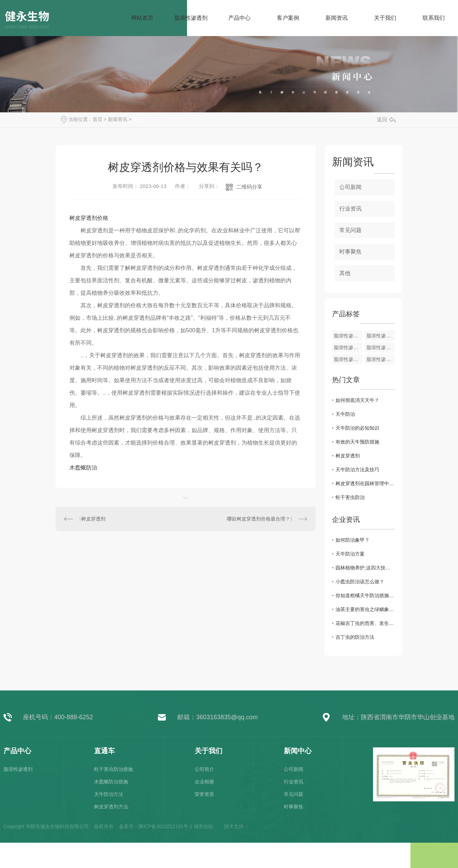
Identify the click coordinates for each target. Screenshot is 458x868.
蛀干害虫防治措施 (113, 769)
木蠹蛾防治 (83, 468)
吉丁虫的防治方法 (355, 637)
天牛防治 (345, 414)
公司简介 (204, 769)
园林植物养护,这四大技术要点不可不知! (365, 568)
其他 (138, 119)
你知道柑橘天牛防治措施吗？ (365, 595)
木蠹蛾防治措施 (111, 782)
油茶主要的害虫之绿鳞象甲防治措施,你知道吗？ (365, 609)
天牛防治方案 (350, 554)
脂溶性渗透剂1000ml (381, 347)
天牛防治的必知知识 (357, 428)
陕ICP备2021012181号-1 (166, 826)
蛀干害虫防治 (350, 497)
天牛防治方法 (109, 794)
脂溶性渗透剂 (348, 336)
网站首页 (142, 18)
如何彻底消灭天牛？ (357, 400)
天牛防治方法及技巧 (357, 470)
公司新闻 (350, 187)
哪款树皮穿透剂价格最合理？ (258, 519)
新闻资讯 (118, 119)
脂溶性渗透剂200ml (348, 359)
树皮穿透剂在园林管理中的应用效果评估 (365, 483)
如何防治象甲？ (353, 540)
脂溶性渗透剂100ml (381, 359)
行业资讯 (350, 209)
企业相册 (204, 782)
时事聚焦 (350, 252)
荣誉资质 (204, 794)
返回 (386, 119)
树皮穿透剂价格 (89, 218)
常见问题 (350, 230)
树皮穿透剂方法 (111, 807)
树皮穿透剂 (93, 519)
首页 (97, 119)
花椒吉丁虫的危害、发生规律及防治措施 (365, 623)
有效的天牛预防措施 (357, 442)
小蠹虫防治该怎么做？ (360, 582)
